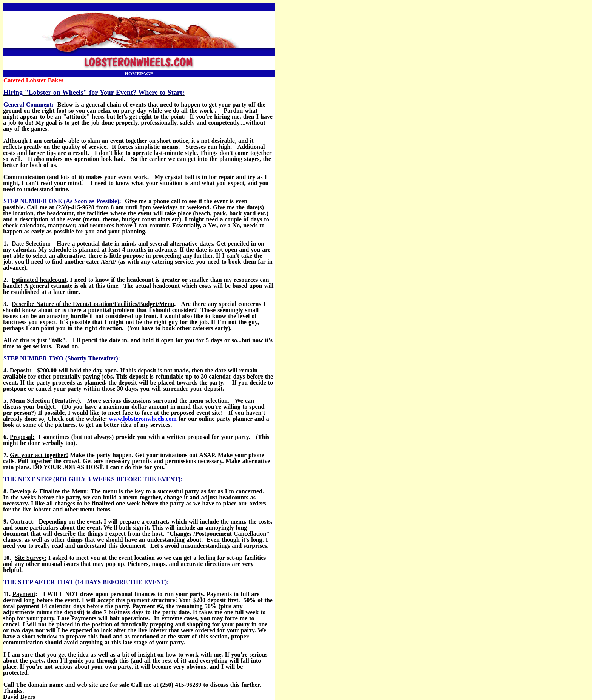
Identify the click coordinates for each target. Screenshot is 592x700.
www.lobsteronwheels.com (143, 419)
